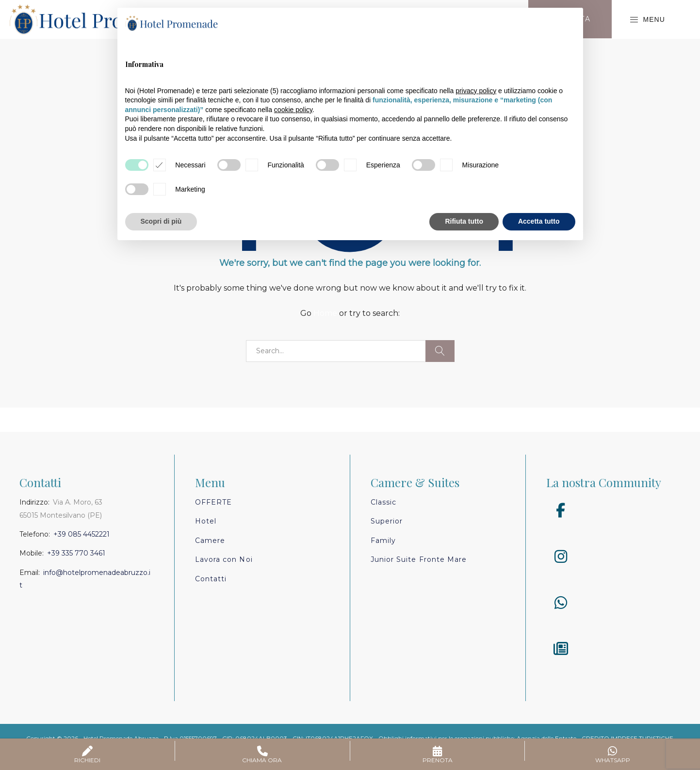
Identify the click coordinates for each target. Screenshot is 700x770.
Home (325, 313)
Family (383, 541)
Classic (383, 502)
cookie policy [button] (293, 110)
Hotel (206, 521)
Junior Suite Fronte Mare (419, 559)
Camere (210, 541)
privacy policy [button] (476, 91)
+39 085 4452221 (81, 534)
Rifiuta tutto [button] (464, 221)
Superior (387, 521)
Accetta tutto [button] (539, 221)
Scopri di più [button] (161, 221)
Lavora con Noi (224, 559)
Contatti (211, 579)
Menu (647, 20)
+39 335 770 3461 (76, 553)
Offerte (213, 502)
